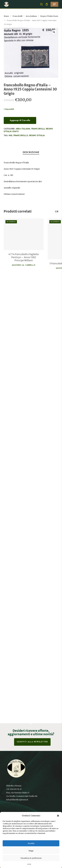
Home (6, 16)
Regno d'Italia (37, 136)
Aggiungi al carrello (20, 120)
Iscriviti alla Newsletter (32, 742)
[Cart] (47, 4)
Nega (31, 851)
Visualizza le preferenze (31, 858)
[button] (58, 816)
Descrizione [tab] (31, 152)
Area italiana (31, 16)
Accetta (31, 843)
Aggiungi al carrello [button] (24, 265)
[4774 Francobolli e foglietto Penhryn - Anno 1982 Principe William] (24, 234)
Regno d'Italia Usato (49, 16)
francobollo (21, 136)
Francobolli (17, 16)
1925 (11, 136)
